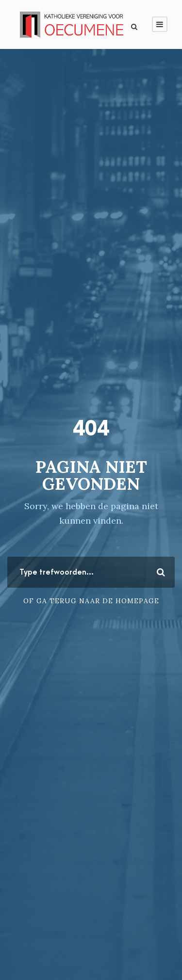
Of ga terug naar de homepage (91, 601)
